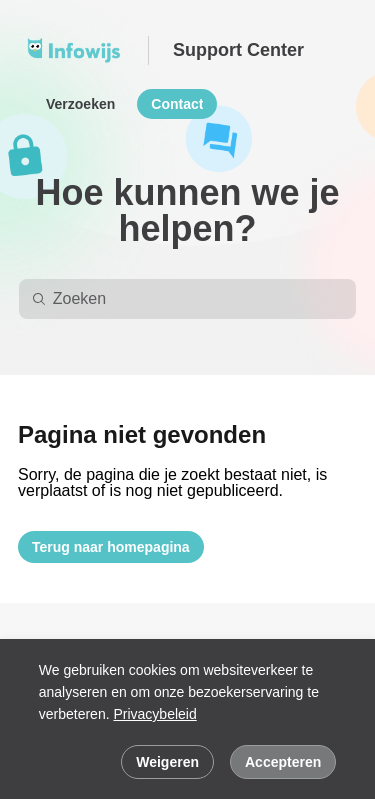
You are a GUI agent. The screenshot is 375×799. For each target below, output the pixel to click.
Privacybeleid (154, 714)
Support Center (238, 50)
